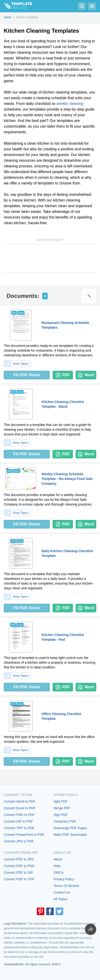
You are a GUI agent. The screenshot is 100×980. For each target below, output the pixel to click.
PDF (63, 375)
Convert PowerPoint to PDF (24, 835)
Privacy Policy (64, 879)
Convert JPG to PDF (19, 841)
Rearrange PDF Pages (70, 828)
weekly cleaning (70, 104)
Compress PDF (65, 821)
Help (57, 866)
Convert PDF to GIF (18, 873)
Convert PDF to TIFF (19, 879)
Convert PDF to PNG (19, 866)
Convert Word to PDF (20, 801)
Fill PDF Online (27, 375)
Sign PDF (61, 815)
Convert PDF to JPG (19, 859)
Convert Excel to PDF (20, 808)
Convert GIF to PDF (18, 821)
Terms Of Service (66, 886)
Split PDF (60, 801)
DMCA (58, 873)
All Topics (60, 899)
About (58, 859)
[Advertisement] (50, 258)
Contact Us (62, 892)
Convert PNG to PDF (19, 815)
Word (86, 375)
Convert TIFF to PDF (19, 828)
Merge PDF (62, 808)
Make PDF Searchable (70, 835)
